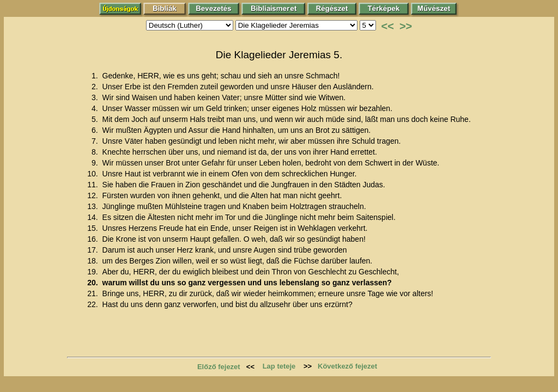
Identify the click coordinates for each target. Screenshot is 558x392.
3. (96, 97)
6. (96, 130)
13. (93, 206)
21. (93, 293)
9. (96, 163)
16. (93, 239)
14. (93, 217)
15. (93, 228)
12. (93, 195)
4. (96, 108)
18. (93, 261)
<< (388, 26)
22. (93, 304)
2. (96, 87)
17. (93, 250)
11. (93, 185)
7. (96, 141)
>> (406, 26)
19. (93, 272)
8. (96, 152)
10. (93, 174)
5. (96, 119)
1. (96, 76)
